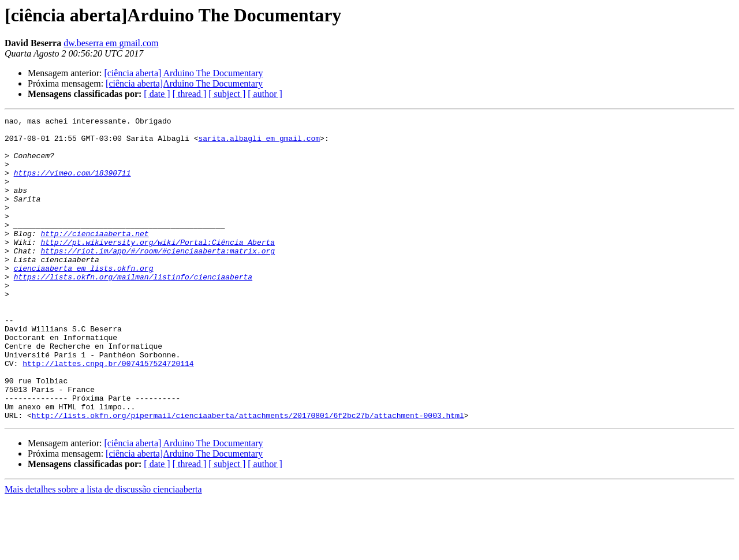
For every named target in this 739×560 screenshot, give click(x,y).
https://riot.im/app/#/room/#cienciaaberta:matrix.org (158, 278)
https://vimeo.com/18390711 (72, 185)
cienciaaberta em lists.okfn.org (84, 299)
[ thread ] (190, 94)
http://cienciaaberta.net (94, 257)
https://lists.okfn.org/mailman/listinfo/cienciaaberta (133, 309)
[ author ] (265, 94)
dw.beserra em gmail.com (111, 43)
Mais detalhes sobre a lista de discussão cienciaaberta (103, 550)
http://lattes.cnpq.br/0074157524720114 (108, 413)
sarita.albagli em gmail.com (259, 143)
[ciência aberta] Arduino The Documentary (183, 73)
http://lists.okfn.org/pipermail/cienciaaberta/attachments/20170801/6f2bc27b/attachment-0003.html (248, 476)
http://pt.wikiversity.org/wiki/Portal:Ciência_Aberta (158, 268)
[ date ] (157, 94)
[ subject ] (227, 94)
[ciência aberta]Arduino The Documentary (184, 83)
